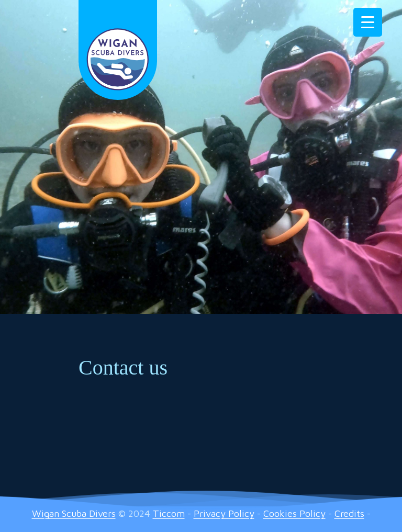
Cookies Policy (294, 513)
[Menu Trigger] (368, 22)
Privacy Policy (224, 513)
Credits (349, 513)
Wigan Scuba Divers (74, 513)
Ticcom (169, 513)
